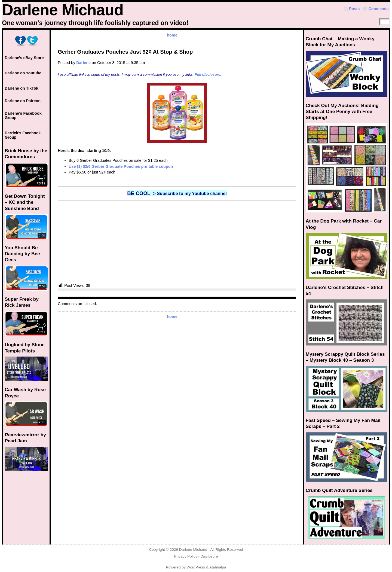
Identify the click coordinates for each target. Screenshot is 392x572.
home (172, 35)
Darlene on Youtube (23, 73)
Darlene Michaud (63, 10)
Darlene (83, 63)
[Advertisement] (177, 242)
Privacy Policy (186, 556)
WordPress (196, 567)
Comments (378, 9)
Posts (354, 9)
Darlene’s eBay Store (24, 58)
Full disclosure (207, 74)
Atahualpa (218, 567)
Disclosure (209, 556)
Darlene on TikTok (21, 88)
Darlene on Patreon (23, 101)
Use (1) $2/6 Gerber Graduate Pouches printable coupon (121, 166)
